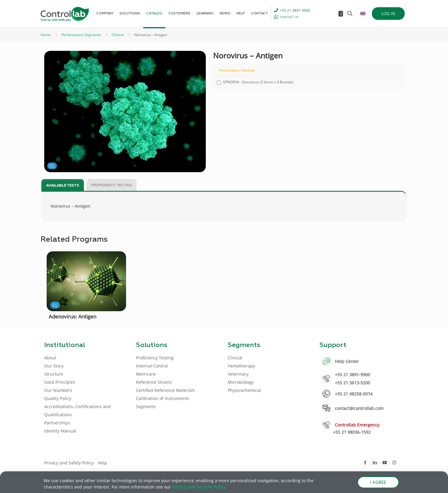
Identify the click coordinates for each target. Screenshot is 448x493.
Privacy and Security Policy (199, 487)
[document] (224, 246)
